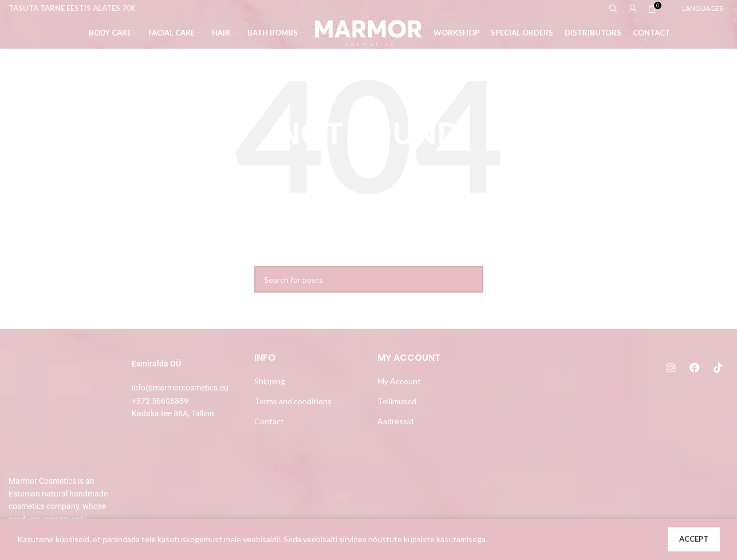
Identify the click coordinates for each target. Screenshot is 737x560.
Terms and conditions (293, 401)
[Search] (369, 279)
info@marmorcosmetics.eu (180, 388)
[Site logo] (368, 32)
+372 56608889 (160, 401)
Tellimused (397, 401)
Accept (694, 539)
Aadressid (395, 421)
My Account (399, 381)
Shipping (270, 381)
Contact (269, 421)
